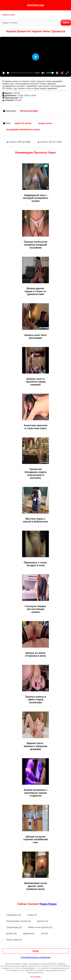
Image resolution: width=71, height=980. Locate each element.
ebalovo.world (9, 15)
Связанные (14, 915)
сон (44, 933)
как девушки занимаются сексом (23, 129)
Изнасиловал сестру (18, 921)
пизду (32, 915)
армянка (29, 933)
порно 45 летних (23, 123)
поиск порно (48, 904)
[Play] (4, 73)
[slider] (20, 73)
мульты (42, 921)
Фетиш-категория (29, 111)
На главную (36, 977)
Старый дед (14, 927)
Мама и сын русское (40, 927)
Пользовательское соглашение (36, 957)
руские (11, 933)
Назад (36, 951)
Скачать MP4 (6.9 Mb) (18, 142)
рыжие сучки (45, 123)
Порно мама (14, 940)
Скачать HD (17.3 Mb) (50, 142)
